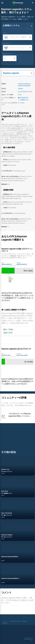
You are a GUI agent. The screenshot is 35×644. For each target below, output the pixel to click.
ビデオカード (7, 43)
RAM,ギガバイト (8, 54)
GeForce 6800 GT (7, 264)
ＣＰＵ (5, 33)
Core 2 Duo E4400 (22, 355)
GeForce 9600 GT (22, 264)
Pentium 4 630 (6, 355)
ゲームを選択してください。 (31, 73)
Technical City (17, 3)
